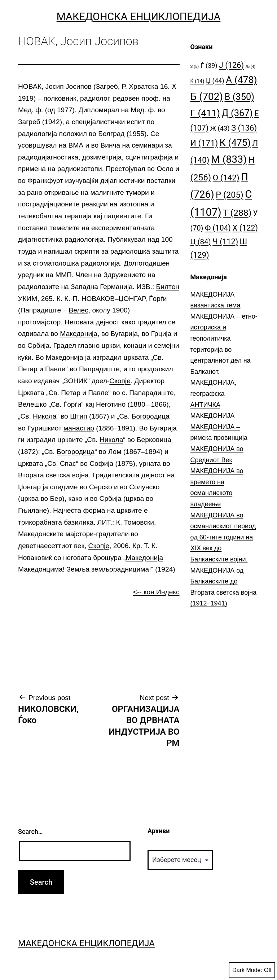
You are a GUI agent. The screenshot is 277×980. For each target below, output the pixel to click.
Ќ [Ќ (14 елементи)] (197, 81)
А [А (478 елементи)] (241, 80)
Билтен (168, 287)
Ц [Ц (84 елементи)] (201, 242)
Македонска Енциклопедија (139, 17)
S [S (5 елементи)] (195, 67)
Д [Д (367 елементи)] (237, 113)
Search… (30, 832)
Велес (78, 310)
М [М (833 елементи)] (229, 159)
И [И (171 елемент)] (204, 143)
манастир (79, 428)
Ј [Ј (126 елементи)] (231, 65)
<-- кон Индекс (156, 592)
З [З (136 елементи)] (244, 128)
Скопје (120, 381)
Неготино (111, 404)
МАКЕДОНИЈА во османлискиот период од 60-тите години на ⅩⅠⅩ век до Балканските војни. (223, 537)
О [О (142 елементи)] (226, 178)
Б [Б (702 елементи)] (207, 97)
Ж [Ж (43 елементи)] (220, 128)
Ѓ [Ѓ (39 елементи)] (209, 65)
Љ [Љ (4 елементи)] (250, 67)
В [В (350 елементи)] (240, 97)
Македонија (79, 334)
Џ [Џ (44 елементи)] (215, 81)
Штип (78, 416)
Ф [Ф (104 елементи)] (218, 228)
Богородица (151, 416)
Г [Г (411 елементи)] (205, 113)
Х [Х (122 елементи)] (245, 228)
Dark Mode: (252, 970)
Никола (45, 416)
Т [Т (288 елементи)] (237, 213)
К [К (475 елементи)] (235, 142)
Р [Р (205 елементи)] (230, 195)
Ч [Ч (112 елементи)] (225, 242)
